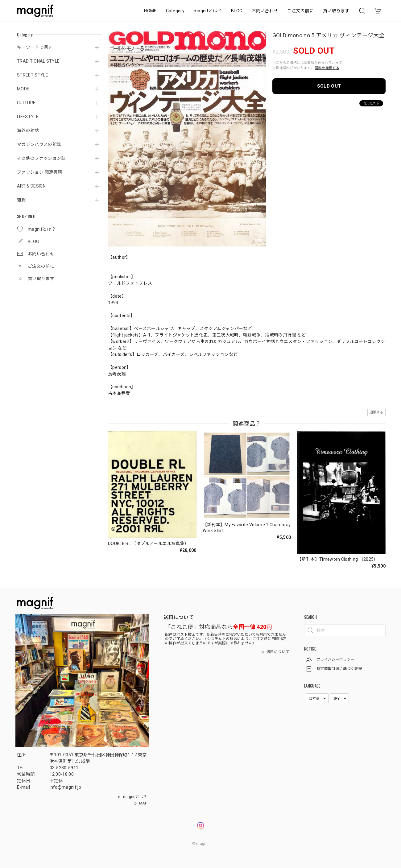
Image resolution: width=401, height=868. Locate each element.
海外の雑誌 (28, 130)
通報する (376, 412)
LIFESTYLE (28, 117)
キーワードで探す (35, 47)
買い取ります (336, 11)
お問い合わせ (265, 11)
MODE (23, 89)
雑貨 (21, 200)
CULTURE (26, 103)
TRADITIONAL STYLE (38, 61)
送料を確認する (327, 68)
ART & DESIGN (31, 186)
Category (175, 11)
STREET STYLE (33, 75)
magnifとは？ (208, 11)
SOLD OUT (329, 86)
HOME (150, 11)
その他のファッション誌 (41, 158)
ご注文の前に (300, 11)
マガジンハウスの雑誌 (39, 144)
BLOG (237, 11)
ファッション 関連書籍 (40, 172)
